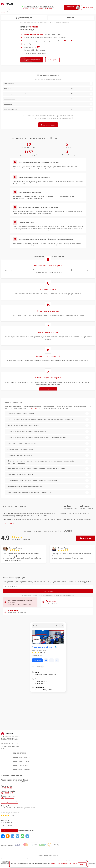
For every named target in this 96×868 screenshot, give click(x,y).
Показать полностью (10, 524)
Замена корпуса (8, 104)
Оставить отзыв (86, 538)
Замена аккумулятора (9, 99)
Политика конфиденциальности (48, 856)
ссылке (9, 748)
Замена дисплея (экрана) (10, 109)
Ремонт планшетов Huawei (21, 769)
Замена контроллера (9, 84)
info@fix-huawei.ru (8, 798)
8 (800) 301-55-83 (7, 793)
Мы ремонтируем (24, 18)
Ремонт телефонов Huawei (21, 757)
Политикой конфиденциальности (65, 595)
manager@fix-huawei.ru (9, 803)
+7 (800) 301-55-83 (31, 7)
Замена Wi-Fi (7, 89)
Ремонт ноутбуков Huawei (21, 761)
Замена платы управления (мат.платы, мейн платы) (17, 94)
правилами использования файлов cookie (64, 864)
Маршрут (37, 660)
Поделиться (3, 836)
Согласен (82, 864)
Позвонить (71, 18)
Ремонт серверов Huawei (21, 765)
